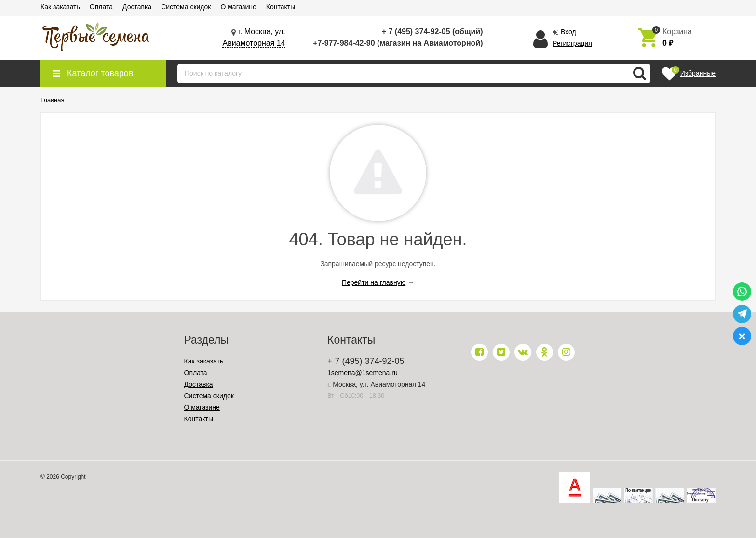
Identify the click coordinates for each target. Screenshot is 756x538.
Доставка (137, 7)
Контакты (281, 7)
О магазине (238, 7)
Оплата (101, 7)
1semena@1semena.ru (363, 373)
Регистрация (572, 43)
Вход (568, 32)
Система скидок (186, 7)
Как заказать (60, 7)
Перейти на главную (374, 282)
